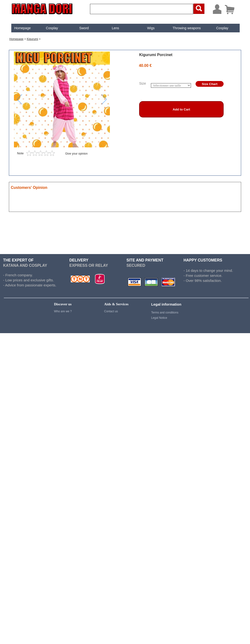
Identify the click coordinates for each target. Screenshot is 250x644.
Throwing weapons (187, 28)
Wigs (151, 28)
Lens (115, 28)
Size (143, 83)
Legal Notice (159, 318)
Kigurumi (32, 39)
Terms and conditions (165, 313)
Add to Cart (182, 109)
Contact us (111, 311)
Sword (84, 28)
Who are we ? (63, 311)
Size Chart (210, 84)
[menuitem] (23, 28)
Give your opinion (76, 154)
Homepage (22, 28)
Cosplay (52, 28)
